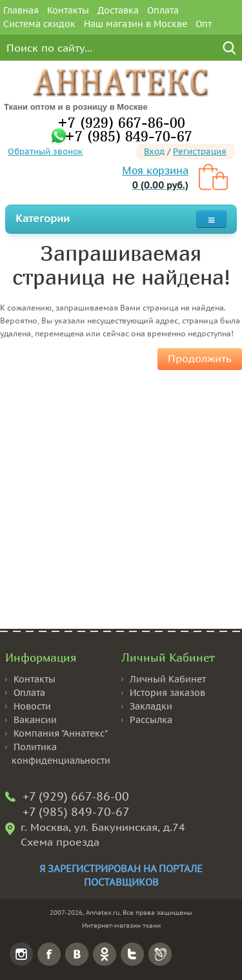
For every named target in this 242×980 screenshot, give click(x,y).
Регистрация (200, 151)
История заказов (167, 693)
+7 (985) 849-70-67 (128, 136)
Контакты (68, 10)
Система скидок (39, 24)
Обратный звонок (45, 151)
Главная (21, 10)
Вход (154, 151)
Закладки (151, 706)
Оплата (163, 10)
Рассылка (151, 720)
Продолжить (200, 358)
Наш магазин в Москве (136, 24)
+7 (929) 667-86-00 (121, 122)
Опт (204, 24)
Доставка (118, 10)
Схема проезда (60, 842)
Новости (32, 706)
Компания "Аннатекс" (61, 733)
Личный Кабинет (168, 679)
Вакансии (35, 720)
